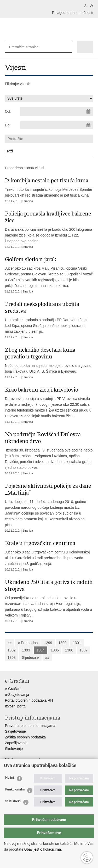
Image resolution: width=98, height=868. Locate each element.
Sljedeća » (30, 658)
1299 (48, 643)
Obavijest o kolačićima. (42, 849)
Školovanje (14, 749)
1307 (83, 650)
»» (47, 658)
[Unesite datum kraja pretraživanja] (56, 125)
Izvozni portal (16, 706)
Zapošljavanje (16, 743)
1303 (26, 650)
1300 (62, 643)
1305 (55, 650)
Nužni (10, 777)
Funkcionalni (15, 789)
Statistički (13, 801)
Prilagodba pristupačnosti (73, 13)
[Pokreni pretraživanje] (67, 47)
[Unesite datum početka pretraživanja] (56, 111)
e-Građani (13, 689)
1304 (40, 650)
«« (10, 643)
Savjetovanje (15, 731)
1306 (69, 650)
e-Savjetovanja (17, 695)
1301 (77, 643)
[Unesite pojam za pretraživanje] (26, 47)
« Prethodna (28, 643)
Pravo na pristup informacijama (30, 726)
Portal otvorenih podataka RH (29, 700)
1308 (12, 658)
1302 (12, 650)
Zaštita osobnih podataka (25, 737)
